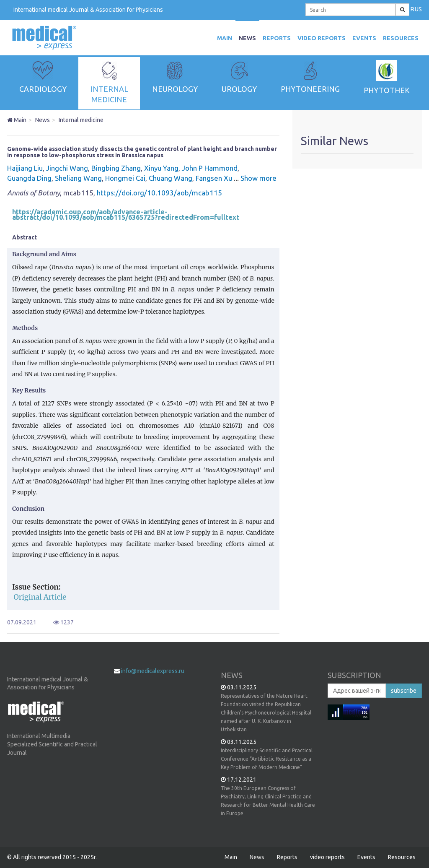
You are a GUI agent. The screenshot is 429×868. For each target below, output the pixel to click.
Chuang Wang (171, 178)
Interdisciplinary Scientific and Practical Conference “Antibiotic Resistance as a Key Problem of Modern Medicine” (267, 759)
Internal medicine (81, 120)
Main (17, 120)
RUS (416, 9)
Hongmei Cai (125, 178)
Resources (401, 38)
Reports (277, 38)
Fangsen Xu (214, 178)
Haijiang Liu (25, 168)
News (247, 38)
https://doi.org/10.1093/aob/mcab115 (159, 193)
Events (364, 38)
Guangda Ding (29, 178)
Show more (255, 178)
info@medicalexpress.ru (153, 671)
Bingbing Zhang (116, 168)
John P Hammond (210, 168)
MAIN (225, 38)
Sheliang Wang (78, 178)
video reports (322, 38)
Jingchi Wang (67, 168)
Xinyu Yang (161, 168)
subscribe (404, 691)
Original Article (40, 597)
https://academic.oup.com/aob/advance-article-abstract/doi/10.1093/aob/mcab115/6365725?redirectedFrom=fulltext (126, 215)
